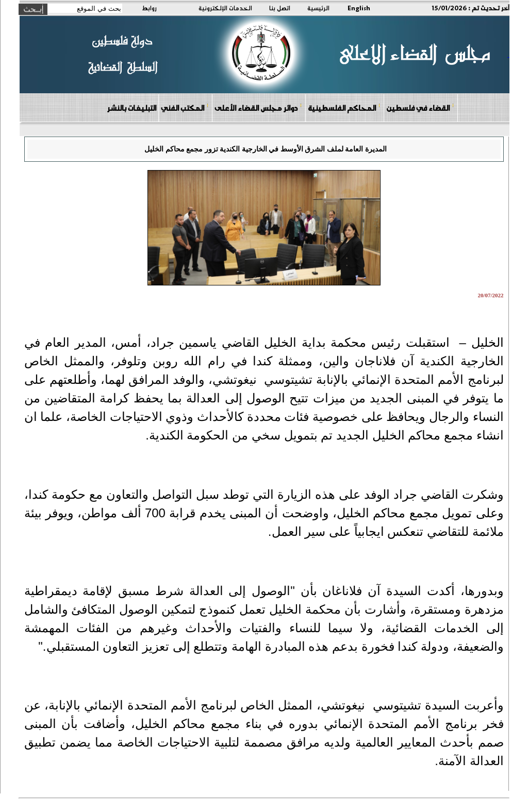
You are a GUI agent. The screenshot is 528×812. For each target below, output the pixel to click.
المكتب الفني (185, 107)
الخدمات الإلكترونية (225, 8)
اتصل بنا (280, 8)
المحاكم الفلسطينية (344, 107)
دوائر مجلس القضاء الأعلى (258, 107)
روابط (149, 8)
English (359, 8)
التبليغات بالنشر (131, 108)
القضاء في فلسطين (420, 107)
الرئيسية (318, 8)
